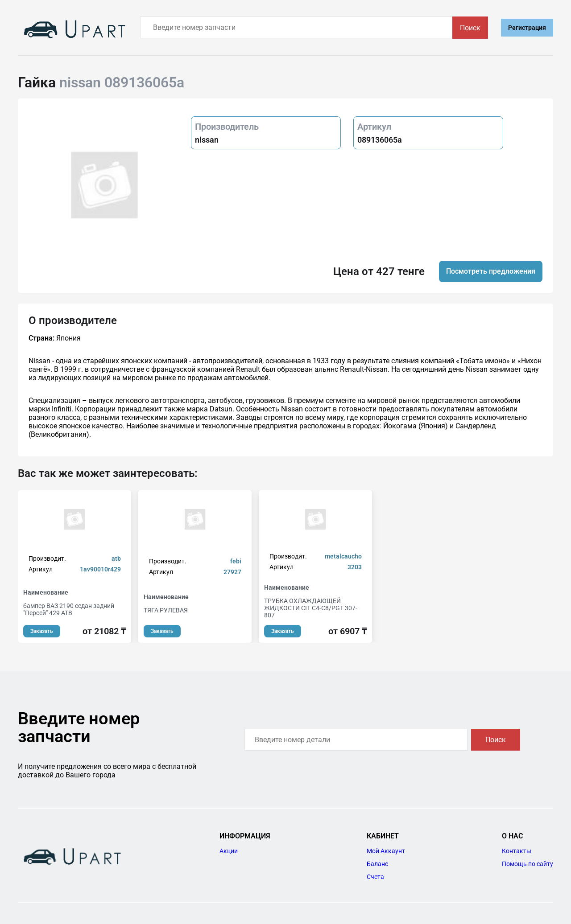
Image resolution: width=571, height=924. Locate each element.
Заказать (42, 631)
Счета (375, 877)
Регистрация (527, 28)
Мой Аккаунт (386, 851)
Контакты (517, 851)
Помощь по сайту (528, 864)
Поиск (470, 28)
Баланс (377, 864)
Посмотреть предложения (491, 271)
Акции (229, 851)
